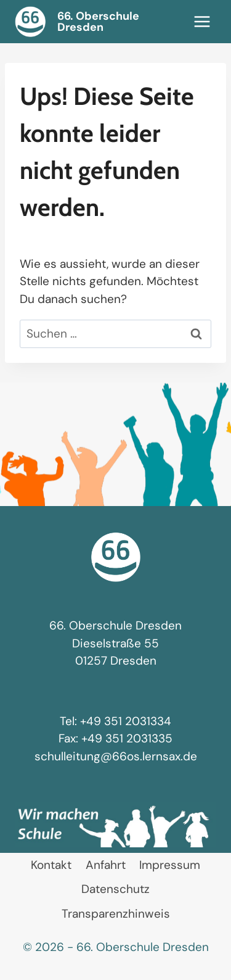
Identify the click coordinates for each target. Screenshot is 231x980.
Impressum (170, 865)
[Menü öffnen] (202, 21)
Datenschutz (115, 889)
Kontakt (51, 865)
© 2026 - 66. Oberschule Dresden (116, 947)
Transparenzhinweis (116, 914)
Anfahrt (106, 865)
